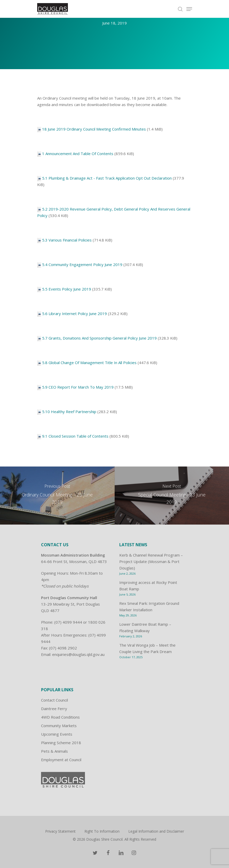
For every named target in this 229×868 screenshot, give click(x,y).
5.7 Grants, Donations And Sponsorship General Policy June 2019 (99, 338)
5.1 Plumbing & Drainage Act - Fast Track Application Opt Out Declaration (107, 178)
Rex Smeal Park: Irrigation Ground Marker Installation (149, 606)
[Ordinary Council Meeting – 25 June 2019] (57, 496)
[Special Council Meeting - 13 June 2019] (172, 496)
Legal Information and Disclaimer (156, 831)
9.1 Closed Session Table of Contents (75, 436)
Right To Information (102, 831)
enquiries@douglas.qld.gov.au (78, 654)
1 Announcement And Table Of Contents (78, 154)
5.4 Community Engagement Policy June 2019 (82, 264)
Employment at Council (61, 760)
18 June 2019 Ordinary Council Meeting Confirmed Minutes (94, 129)
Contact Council (54, 700)
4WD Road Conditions (60, 717)
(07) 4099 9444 (68, 622)
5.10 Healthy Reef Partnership (69, 412)
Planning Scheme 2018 (61, 743)
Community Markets (59, 726)
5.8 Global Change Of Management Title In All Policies (89, 363)
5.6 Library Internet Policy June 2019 (74, 314)
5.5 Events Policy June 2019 (67, 289)
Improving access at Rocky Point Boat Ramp (148, 586)
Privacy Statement (60, 831)
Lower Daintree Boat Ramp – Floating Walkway (145, 627)
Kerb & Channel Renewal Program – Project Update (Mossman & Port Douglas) (151, 561)
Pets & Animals (54, 751)
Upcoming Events (57, 734)
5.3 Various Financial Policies (67, 240)
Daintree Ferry (54, 709)
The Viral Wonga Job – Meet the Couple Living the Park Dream (147, 648)
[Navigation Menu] (189, 9)
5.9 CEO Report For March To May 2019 (78, 387)
